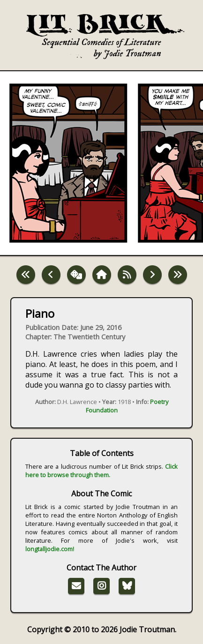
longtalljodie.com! (50, 549)
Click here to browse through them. (102, 471)
